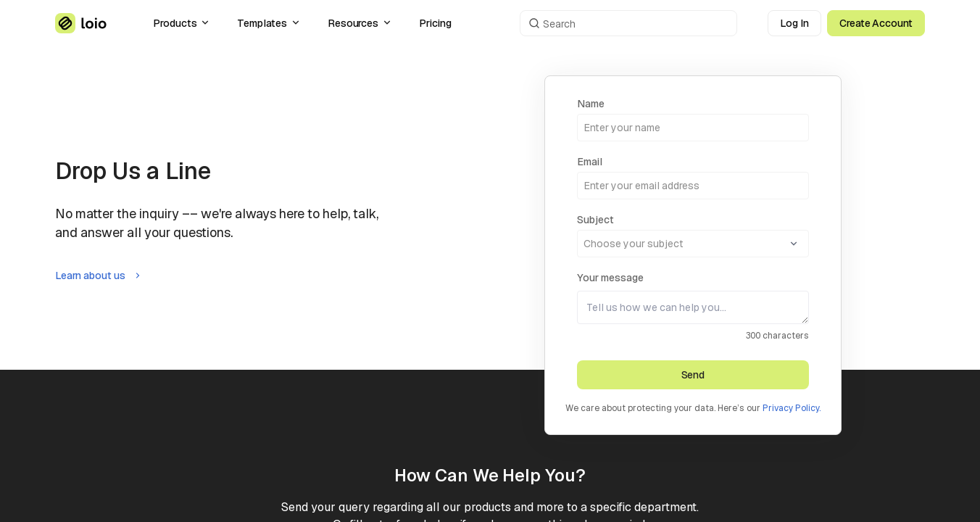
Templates (269, 23)
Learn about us (99, 275)
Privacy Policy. (792, 408)
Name (591, 104)
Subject (595, 220)
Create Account (876, 23)
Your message (610, 278)
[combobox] (693, 235)
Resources (360, 23)
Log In (794, 23)
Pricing (435, 23)
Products (182, 23)
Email (590, 162)
